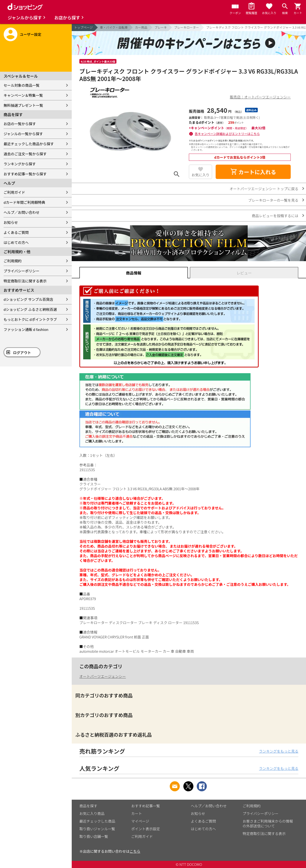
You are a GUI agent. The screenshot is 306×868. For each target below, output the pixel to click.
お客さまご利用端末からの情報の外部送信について (268, 823)
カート (137, 813)
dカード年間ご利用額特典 (24, 202)
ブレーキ (161, 27)
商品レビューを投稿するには (275, 216)
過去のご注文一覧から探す (25, 154)
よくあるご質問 (16, 232)
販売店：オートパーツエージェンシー (260, 97)
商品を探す (88, 806)
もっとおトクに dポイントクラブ (30, 319)
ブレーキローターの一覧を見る (273, 200)
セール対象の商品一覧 (22, 85)
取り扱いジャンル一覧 (97, 829)
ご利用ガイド (14, 192)
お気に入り (200, 175)
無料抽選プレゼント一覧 (23, 105)
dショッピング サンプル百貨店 (28, 299)
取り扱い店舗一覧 (94, 836)
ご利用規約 (13, 261)
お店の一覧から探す (20, 124)
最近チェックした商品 (97, 821)
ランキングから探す (20, 164)
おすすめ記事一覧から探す (25, 174)
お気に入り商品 (92, 813)
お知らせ (11, 222)
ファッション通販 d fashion (26, 329)
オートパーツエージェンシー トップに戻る (264, 189)
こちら (135, 851)
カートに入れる (253, 172)
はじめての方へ (16, 242)
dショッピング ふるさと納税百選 (30, 309)
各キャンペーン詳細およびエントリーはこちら (227, 134)
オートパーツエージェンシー (103, 676)
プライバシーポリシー (22, 271)
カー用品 (141, 27)
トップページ (83, 27)
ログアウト (22, 353)
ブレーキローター (186, 27)
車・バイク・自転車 (114, 27)
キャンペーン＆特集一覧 (23, 95)
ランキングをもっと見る (279, 751)
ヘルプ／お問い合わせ (22, 212)
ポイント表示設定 (146, 829)
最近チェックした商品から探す (29, 144)
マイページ (140, 821)
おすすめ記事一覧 (146, 806)
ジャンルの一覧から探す (23, 134)
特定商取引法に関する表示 (25, 281)
